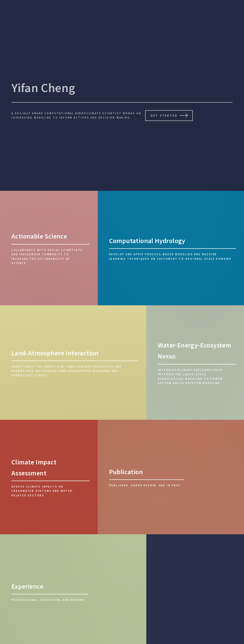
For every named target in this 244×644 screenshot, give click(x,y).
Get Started (164, 115)
